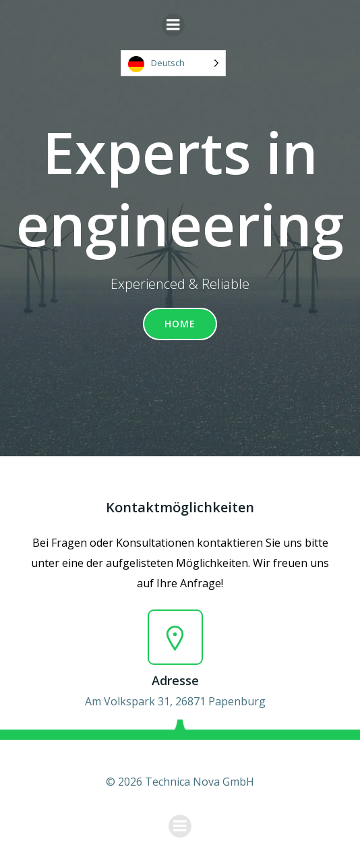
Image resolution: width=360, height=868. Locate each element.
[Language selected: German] (173, 63)
